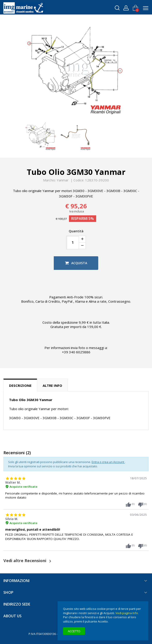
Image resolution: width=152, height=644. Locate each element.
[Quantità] (73, 242)
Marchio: (49, 180)
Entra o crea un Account (108, 462)
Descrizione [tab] (20, 385)
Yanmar (63, 180)
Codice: (79, 180)
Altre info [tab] (52, 385)
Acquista (76, 263)
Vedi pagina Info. (127, 613)
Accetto (74, 631)
